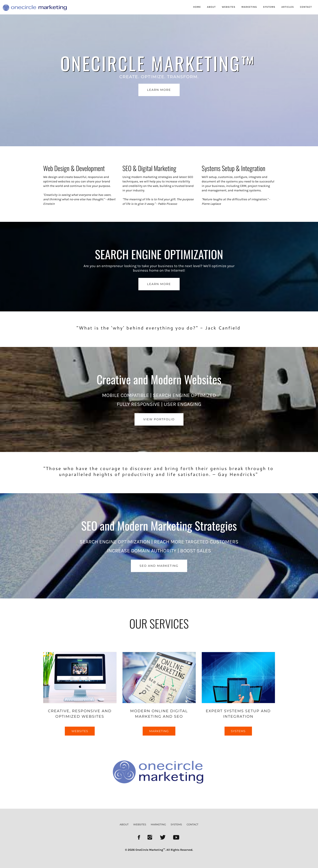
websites (140, 825)
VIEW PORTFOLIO (159, 419)
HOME (197, 7)
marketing (158, 825)
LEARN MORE (159, 90)
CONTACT (306, 7)
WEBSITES (229, 7)
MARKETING (249, 7)
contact (192, 825)
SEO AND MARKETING (159, 566)
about (124, 825)
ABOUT (211, 7)
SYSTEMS (269, 7)
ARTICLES (288, 7)
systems (176, 825)
